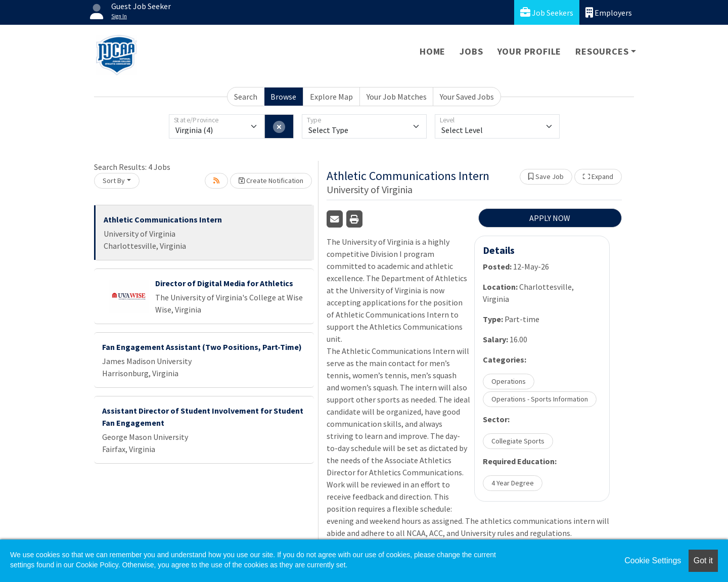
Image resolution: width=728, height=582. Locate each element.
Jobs (471, 51)
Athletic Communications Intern (163, 219)
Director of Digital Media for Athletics (224, 283)
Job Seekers (547, 12)
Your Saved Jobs (467, 97)
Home (433, 51)
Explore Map (331, 97)
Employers (609, 12)
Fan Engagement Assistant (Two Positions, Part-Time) (202, 347)
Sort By (114, 181)
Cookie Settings (653, 561)
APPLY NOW (550, 218)
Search (246, 97)
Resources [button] (602, 51)
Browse (283, 97)
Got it (703, 561)
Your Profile (530, 51)
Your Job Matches (397, 97)
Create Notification (271, 181)
